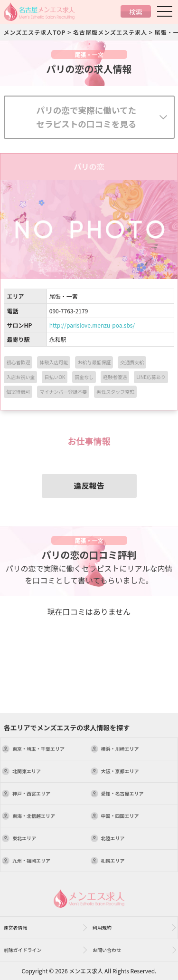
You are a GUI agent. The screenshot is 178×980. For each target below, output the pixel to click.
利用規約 (102, 927)
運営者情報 (16, 927)
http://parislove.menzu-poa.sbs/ (92, 325)
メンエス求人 (86, 971)
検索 (136, 12)
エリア (38, 749)
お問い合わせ (107, 950)
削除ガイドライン (23, 950)
